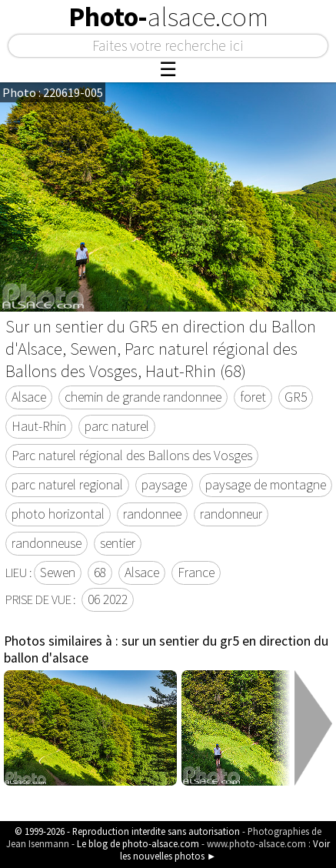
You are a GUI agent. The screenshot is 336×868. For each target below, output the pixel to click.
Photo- (168, 17)
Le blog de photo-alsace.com (138, 843)
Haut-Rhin (39, 426)
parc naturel (117, 426)
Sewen (58, 573)
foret (253, 397)
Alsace (29, 397)
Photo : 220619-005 (53, 92)
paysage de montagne (266, 485)
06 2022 (108, 599)
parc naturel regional (67, 485)
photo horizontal (58, 514)
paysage (164, 485)
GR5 (296, 397)
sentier (118, 543)
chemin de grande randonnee (143, 397)
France (196, 573)
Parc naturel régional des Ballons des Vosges (132, 456)
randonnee (152, 514)
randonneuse (47, 543)
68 (100, 573)
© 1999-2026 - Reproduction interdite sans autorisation (127, 831)
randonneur (231, 514)
